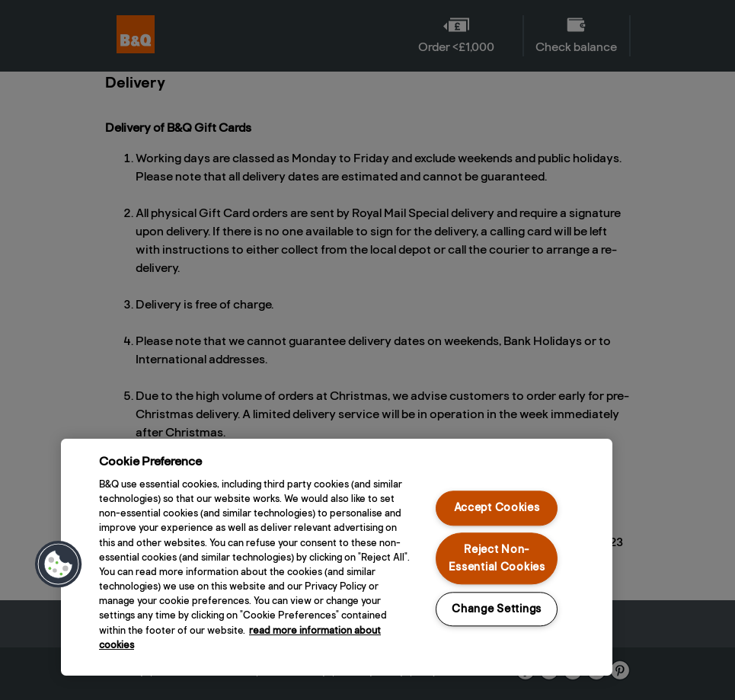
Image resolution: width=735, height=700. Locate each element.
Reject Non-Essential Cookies (497, 558)
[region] (337, 557)
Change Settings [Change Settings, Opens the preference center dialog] (497, 609)
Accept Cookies (497, 508)
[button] (59, 564)
